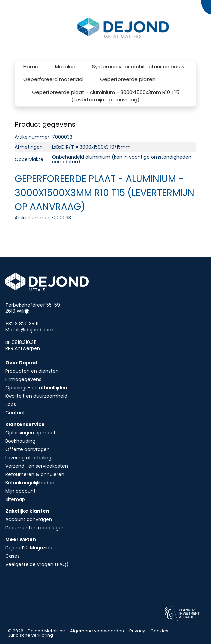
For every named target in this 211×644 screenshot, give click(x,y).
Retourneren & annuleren (35, 474)
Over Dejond (21, 363)
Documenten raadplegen (35, 528)
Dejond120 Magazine (29, 548)
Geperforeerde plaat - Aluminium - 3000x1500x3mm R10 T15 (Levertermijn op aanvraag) (106, 96)
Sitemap (15, 499)
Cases (12, 556)
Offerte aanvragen (27, 449)
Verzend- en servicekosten (37, 466)
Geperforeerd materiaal (53, 79)
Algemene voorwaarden (97, 631)
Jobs (11, 404)
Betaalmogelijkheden (30, 483)
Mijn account (20, 491)
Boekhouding (20, 441)
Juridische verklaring (30, 635)
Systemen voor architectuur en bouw (138, 66)
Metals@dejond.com (29, 330)
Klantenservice (25, 424)
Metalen (65, 66)
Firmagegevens (23, 379)
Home (31, 66)
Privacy (137, 631)
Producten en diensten (32, 371)
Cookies (159, 631)
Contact (15, 413)
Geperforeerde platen (128, 79)
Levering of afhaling (28, 458)
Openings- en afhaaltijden (36, 388)
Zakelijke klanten (27, 511)
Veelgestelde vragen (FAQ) (37, 564)
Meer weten (21, 539)
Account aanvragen (29, 519)
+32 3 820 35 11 (22, 324)
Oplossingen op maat (30, 433)
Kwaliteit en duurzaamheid (36, 396)
